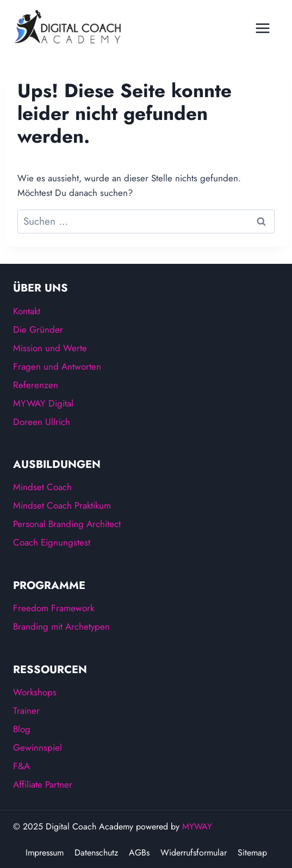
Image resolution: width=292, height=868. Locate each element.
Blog (22, 729)
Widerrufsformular (194, 853)
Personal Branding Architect (67, 524)
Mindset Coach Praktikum (62, 505)
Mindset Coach (42, 487)
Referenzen (36, 385)
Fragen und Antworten (57, 366)
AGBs (139, 853)
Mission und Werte (50, 348)
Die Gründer (38, 330)
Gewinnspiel (38, 747)
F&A (21, 766)
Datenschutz (96, 853)
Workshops (35, 692)
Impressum (45, 853)
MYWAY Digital (43, 403)
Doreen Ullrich (42, 422)
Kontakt (27, 311)
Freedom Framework (54, 608)
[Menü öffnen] (265, 24)
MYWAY (197, 826)
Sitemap (252, 853)
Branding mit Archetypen (61, 626)
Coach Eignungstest (52, 542)
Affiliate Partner (43, 784)
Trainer (26, 711)
